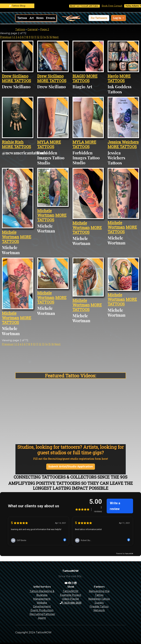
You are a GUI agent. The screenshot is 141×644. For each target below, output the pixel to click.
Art (32, 18)
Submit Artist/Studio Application (71, 467)
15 (48, 37)
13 (41, 37)
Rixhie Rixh (13, 142)
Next (56, 37)
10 (32, 37)
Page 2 (45, 29)
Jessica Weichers (123, 142)
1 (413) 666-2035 (71, 603)
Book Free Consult (116, 6)
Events (50, 18)
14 (45, 37)
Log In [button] (117, 18)
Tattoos (22, 18)
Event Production (42, 610)
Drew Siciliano (15, 76)
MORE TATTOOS (16, 81)
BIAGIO (79, 76)
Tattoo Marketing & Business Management (42, 595)
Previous (6, 37)
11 (35, 37)
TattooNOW (70, 591)
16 (51, 37)
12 (38, 37)
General (33, 29)
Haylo (113, 76)
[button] (99, 18)
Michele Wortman (10, 235)
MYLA (43, 142)
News (40, 18)
